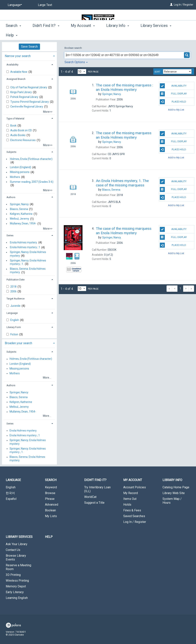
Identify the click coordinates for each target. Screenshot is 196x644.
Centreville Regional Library (27, 107)
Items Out (130, 499)
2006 (14, 291)
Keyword (51, 487)
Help (49, 537)
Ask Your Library (17, 544)
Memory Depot (16, 586)
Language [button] (12, 313)
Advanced (52, 505)
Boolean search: (74, 48)
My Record (131, 493)
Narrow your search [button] (18, 56)
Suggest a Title (94, 503)
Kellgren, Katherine (21, 214)
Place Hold (173, 102)
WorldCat (90, 497)
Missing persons (20, 172)
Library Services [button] (19, 537)
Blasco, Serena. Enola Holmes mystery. (28, 271)
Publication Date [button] (16, 280)
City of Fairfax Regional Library (29, 87)
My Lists (51, 516)
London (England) (21, 167)
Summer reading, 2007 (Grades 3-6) (32, 182)
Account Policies (135, 487)
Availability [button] (12, 65)
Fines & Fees (132, 510)
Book (14, 126)
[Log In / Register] (171, 5)
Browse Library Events (16, 558)
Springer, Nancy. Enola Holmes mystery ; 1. (28, 262)
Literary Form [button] (14, 327)
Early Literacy (15, 592)
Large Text (45, 5)
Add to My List (176, 110)
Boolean (50, 510)
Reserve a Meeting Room (18, 567)
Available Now (19, 72)
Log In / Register (184, 5)
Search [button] (13, 35)
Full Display (173, 94)
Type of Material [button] (15, 119)
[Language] (14, 5)
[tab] (29, 56)
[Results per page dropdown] (82, 72)
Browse (50, 493)
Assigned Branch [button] (16, 79)
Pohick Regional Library (25, 97)
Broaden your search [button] (18, 343)
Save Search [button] (29, 47)
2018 (14, 287)
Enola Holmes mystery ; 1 (25, 247)
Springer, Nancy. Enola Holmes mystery (28, 254)
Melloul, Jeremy (20, 219)
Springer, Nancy (19, 204)
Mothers (15, 177)
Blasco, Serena (19, 209)
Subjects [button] (11, 152)
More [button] (148, 35)
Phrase (50, 499)
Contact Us (13, 550)
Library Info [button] (118, 35)
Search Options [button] (76, 62)
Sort (157, 72)
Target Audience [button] (16, 299)
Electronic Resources (23, 140)
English (15, 320)
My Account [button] (83, 35)
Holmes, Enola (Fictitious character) (31, 159)
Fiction (15, 334)
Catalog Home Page (176, 487)
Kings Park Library (21, 92)
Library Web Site (174, 493)
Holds (127, 505)
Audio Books (18, 135)
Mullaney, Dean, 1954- (23, 224)
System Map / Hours (172, 501)
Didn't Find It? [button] (46, 35)
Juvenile (16, 306)
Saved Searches (134, 516)
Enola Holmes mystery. (24, 242)
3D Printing (13, 575)
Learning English (17, 598)
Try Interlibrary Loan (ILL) (97, 489)
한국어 (10, 493)
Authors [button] (11, 197)
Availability (173, 86)
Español (11, 499)
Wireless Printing (17, 581)
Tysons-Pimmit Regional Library (30, 102)
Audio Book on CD (21, 130)
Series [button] (10, 235)
